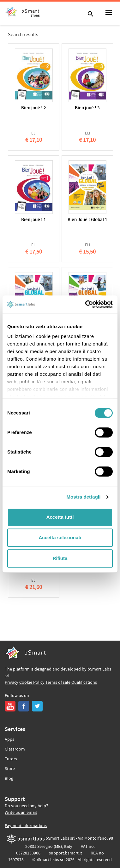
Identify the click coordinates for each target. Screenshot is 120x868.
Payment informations (26, 826)
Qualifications (84, 682)
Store (10, 769)
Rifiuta (60, 558)
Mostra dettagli (83, 497)
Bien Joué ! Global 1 (87, 220)
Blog (9, 779)
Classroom (15, 749)
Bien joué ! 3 (87, 108)
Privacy (12, 682)
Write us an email (21, 813)
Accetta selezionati (60, 537)
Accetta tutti (60, 517)
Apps (9, 740)
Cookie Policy (32, 682)
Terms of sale (58, 682)
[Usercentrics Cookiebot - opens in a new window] (86, 304)
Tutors (11, 759)
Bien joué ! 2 (34, 108)
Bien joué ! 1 (34, 220)
